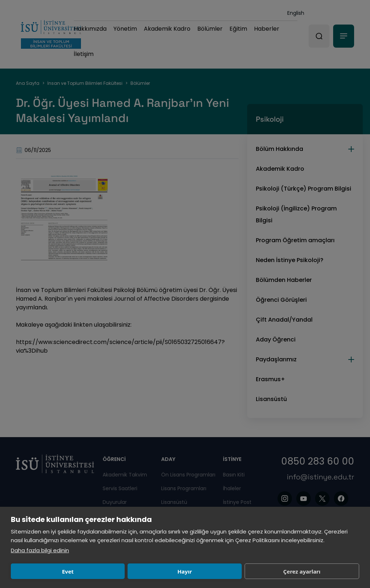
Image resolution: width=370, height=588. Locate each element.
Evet (45, 571)
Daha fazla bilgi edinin (40, 550)
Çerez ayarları (188, 571)
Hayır (116, 571)
